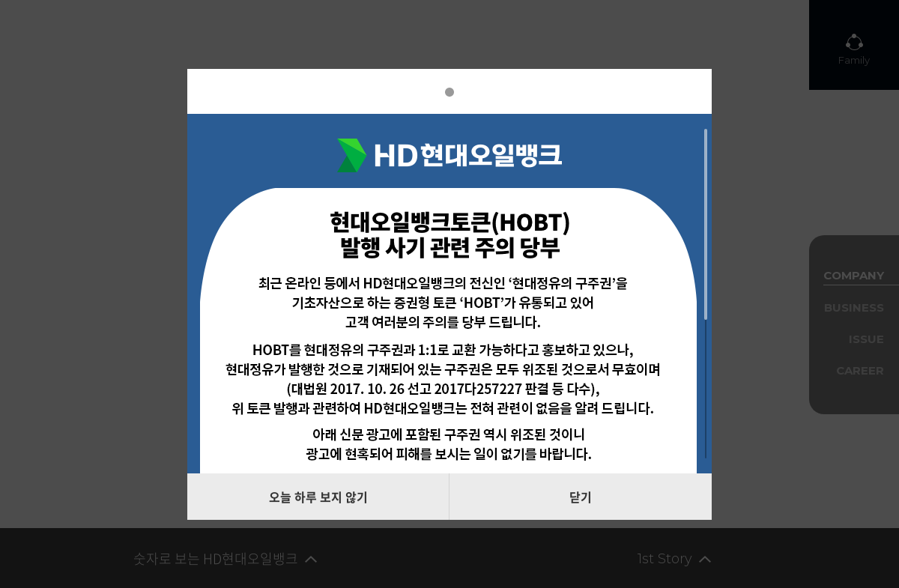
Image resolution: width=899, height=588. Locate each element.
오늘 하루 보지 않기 (318, 497)
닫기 (581, 497)
